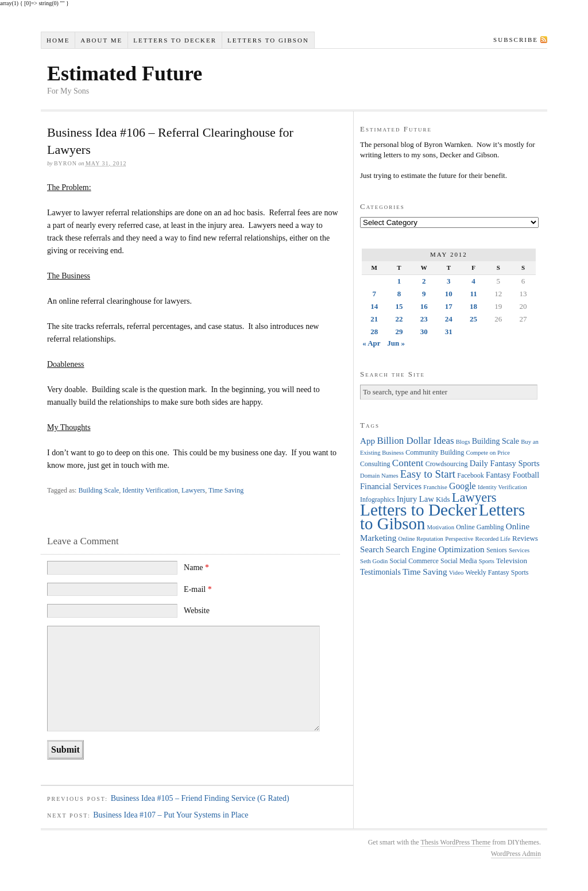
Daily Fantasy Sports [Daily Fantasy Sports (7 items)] (505, 463)
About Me (101, 40)
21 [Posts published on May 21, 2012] (374, 319)
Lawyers (193, 490)
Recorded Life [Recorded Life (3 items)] (493, 539)
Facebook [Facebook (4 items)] (470, 475)
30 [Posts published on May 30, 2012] (424, 332)
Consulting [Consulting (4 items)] (375, 464)
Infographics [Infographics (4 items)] (377, 499)
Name (196, 567)
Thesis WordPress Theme (455, 842)
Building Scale (98, 490)
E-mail (198, 589)
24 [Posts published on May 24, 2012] (449, 319)
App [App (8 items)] (367, 441)
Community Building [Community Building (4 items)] (435, 452)
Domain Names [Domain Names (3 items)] (379, 476)
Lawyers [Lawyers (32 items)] (474, 497)
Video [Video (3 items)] (456, 573)
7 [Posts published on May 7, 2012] (374, 294)
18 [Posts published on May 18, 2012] (473, 306)
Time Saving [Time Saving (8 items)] (425, 572)
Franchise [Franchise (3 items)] (435, 487)
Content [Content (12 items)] (408, 463)
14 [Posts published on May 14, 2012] (374, 306)
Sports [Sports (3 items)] (487, 561)
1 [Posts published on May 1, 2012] (399, 281)
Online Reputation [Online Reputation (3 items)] (421, 539)
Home (58, 40)
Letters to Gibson (268, 40)
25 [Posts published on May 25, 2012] (473, 319)
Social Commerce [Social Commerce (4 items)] (414, 561)
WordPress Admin (516, 854)
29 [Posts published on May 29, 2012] (399, 332)
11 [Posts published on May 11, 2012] (473, 294)
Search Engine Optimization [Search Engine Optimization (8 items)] (435, 549)
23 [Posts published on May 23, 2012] (424, 319)
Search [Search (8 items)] (372, 549)
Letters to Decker (175, 40)
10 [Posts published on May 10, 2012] (449, 294)
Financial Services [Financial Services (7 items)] (391, 486)
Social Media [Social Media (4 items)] (459, 561)
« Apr (371, 343)
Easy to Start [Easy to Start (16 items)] (428, 474)
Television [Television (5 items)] (512, 561)
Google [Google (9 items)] (463, 486)
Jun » (396, 343)
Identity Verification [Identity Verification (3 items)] (502, 487)
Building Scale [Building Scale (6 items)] (496, 441)
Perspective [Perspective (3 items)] (459, 539)
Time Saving (226, 490)
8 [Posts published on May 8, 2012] (399, 294)
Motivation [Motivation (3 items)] (441, 527)
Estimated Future (125, 73)
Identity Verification (150, 490)
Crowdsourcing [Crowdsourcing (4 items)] (447, 464)
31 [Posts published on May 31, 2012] (449, 332)
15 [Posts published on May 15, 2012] (399, 306)
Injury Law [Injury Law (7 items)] (415, 499)
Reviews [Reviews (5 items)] (525, 538)
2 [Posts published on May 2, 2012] (424, 281)
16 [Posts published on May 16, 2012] (424, 306)
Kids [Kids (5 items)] (443, 499)
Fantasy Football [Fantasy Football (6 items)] (512, 475)
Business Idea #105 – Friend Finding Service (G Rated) (200, 798)
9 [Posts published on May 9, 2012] (424, 294)
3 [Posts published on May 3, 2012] (449, 281)
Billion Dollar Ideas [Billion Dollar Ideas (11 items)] (415, 441)
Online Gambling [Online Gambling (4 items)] (480, 527)
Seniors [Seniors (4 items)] (497, 550)
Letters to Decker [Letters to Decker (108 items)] (419, 510)
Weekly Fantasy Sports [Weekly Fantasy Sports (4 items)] (497, 572)
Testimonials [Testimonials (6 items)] (380, 572)
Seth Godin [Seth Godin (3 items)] (374, 561)
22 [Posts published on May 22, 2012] (399, 319)
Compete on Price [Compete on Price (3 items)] (488, 453)
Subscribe (516, 40)
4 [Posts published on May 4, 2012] (473, 281)
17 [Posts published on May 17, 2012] (449, 306)
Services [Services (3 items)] (519, 550)
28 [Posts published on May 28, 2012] (374, 332)
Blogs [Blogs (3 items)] (463, 442)
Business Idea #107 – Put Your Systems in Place (171, 815)
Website (197, 611)
